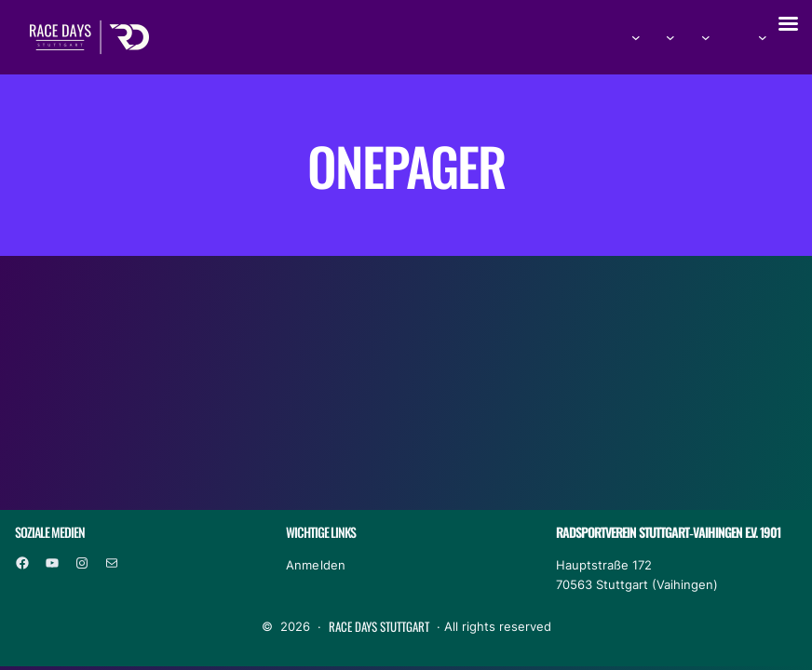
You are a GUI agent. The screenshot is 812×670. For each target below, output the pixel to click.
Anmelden (316, 565)
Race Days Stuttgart (379, 626)
